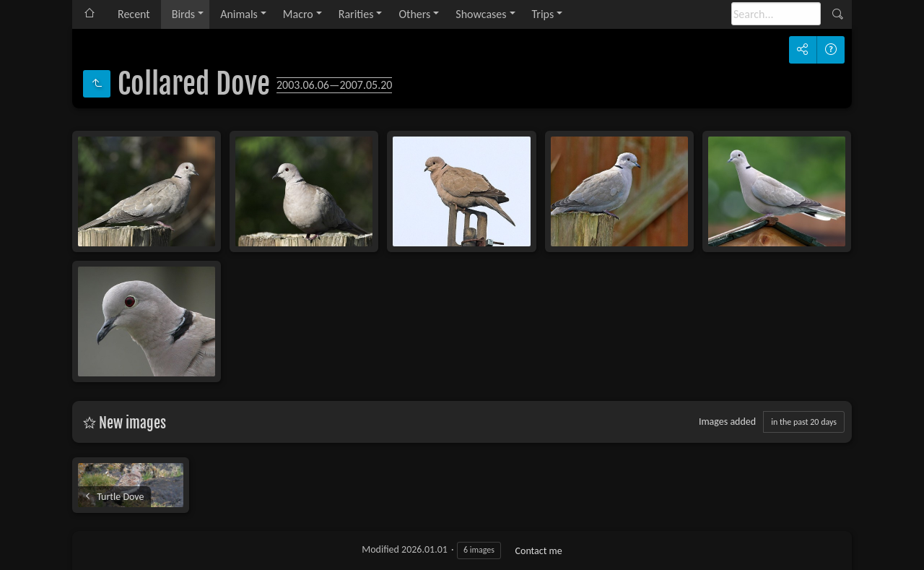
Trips (543, 14)
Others (414, 14)
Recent (134, 14)
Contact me (539, 551)
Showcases (481, 14)
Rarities (356, 14)
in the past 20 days (804, 422)
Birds (183, 14)
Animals (239, 14)
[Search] (776, 14)
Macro (298, 14)
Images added (727, 422)
